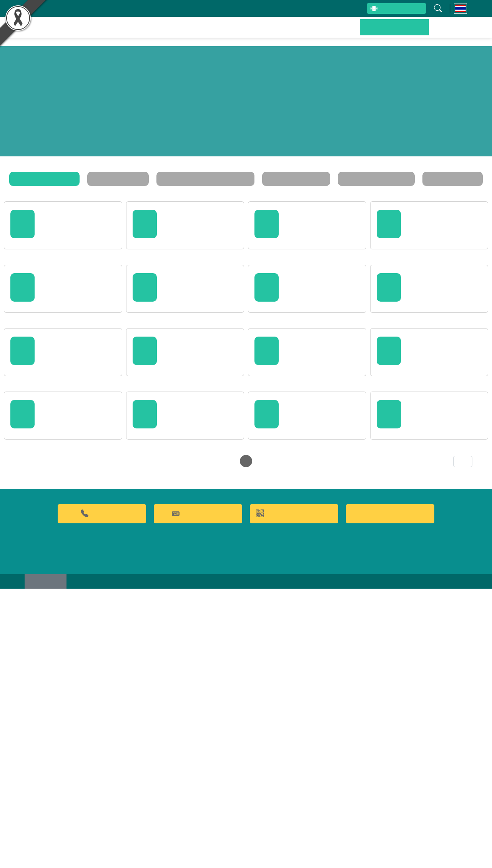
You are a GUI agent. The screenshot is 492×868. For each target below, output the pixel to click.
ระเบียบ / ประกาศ (289, 179)
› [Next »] (343, 736)
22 (220, 736)
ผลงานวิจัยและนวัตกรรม (206, 33)
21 (206, 736)
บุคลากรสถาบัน (182, 8)
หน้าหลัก (148, 33)
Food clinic (390, 788)
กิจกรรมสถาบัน (128, 179)
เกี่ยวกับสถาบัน (136, 8)
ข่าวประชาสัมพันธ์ (401, 33)
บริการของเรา (347, 33)
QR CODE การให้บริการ (294, 788)
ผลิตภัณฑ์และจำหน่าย (285, 33)
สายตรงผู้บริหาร (387, 9)
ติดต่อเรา (450, 33)
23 (234, 736)
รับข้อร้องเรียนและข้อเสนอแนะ (246, 8)
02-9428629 (102, 788)
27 (289, 736)
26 (276, 736)
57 (331, 736)
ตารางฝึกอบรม (435, 179)
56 (317, 736)
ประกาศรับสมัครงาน (364, 179)
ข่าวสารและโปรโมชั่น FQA (207, 179)
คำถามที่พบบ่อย (198, 788)
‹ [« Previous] (149, 736)
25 (262, 736)
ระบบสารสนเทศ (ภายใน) (321, 8)
